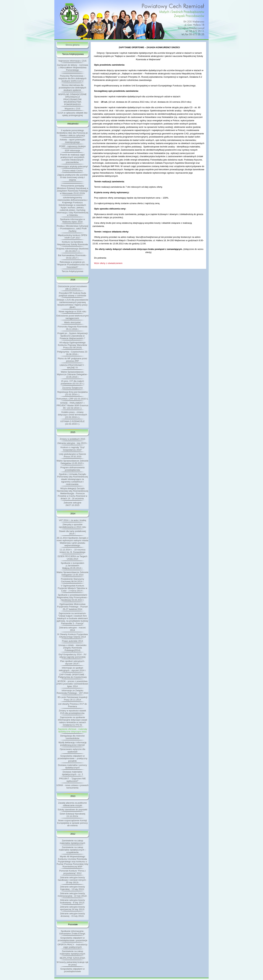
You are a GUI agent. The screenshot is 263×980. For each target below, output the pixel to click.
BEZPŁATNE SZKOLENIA (72, 958)
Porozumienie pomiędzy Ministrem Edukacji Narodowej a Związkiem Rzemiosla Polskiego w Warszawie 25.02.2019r (72, 189)
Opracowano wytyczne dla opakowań (72, 750)
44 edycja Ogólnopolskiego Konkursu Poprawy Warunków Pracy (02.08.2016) (72, 345)
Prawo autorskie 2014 (72, 641)
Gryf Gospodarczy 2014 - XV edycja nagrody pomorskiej (72, 656)
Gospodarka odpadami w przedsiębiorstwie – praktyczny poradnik (72, 758)
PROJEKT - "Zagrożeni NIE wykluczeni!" (73, 780)
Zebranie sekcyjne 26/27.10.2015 (72, 504)
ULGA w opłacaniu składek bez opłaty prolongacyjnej (72, 114)
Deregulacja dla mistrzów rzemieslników (72, 737)
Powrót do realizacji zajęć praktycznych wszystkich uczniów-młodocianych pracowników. (73, 158)
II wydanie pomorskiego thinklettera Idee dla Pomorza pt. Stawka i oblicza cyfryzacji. (72, 133)
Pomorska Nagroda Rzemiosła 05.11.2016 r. (72, 328)
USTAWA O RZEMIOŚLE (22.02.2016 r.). (72, 423)
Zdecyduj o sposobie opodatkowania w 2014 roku (72, 526)
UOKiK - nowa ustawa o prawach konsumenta (73, 786)
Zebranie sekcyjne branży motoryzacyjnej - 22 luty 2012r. (72, 895)
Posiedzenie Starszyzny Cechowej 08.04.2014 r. (72, 580)
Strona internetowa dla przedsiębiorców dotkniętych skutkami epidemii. (72, 88)
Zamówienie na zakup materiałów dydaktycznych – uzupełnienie (73, 850)
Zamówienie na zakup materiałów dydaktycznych (72, 842)
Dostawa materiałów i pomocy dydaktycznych (73, 766)
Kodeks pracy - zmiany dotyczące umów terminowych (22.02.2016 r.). (72, 415)
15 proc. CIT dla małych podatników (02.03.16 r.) (72, 382)
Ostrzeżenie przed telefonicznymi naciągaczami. (72, 317)
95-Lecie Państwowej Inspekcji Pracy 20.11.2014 (72, 698)
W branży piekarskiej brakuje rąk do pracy (72, 963)
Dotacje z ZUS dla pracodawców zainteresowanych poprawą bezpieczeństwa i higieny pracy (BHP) (72, 304)
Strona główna (72, 45)
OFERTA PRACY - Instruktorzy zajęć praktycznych (72, 946)
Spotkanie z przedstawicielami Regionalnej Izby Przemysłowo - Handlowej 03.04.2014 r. (73, 597)
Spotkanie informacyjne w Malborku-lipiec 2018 (72, 221)
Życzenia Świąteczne (72, 388)
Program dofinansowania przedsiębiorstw (72, 469)
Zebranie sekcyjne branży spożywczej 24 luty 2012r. (72, 908)
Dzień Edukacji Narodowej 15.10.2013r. (72, 815)
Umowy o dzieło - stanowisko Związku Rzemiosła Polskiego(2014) (72, 648)
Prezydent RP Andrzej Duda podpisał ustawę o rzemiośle (72, 294)
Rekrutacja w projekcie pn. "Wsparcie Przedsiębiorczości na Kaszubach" (73, 265)
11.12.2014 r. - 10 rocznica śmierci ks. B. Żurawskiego (73, 551)
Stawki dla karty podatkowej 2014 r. (72, 532)
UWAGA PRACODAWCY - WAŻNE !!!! (72, 366)
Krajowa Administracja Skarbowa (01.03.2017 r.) (72, 250)
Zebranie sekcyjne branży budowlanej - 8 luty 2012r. (72, 901)
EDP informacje (72, 151)
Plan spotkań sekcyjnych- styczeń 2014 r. (73, 662)
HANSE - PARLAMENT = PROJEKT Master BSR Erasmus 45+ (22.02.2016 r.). (72, 405)
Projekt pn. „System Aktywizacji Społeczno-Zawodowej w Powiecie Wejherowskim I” (72, 336)
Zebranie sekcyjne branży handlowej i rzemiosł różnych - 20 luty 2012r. (72, 880)
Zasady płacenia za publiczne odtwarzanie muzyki (73, 804)
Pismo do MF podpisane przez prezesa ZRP (72, 360)
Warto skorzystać (72, 322)
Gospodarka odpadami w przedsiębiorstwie (73, 970)
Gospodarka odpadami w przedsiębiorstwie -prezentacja (72, 939)
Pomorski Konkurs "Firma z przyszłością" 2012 (72, 872)
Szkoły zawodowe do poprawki (72, 810)
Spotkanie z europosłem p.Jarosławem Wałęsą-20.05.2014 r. (72, 566)
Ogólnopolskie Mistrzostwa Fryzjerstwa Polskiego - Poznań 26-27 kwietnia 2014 (72, 607)
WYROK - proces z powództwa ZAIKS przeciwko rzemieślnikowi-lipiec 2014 (72, 684)
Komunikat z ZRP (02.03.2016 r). (72, 399)
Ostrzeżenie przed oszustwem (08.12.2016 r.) (72, 288)
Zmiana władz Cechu (72, 171)
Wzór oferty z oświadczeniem (108, 263)
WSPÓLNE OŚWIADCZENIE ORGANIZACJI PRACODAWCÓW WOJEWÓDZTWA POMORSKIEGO (72, 99)
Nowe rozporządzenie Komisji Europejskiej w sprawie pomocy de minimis (72, 823)
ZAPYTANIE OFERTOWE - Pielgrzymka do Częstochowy (72, 676)
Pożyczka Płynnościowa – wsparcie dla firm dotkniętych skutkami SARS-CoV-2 (73, 78)
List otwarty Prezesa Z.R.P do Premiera (72, 705)
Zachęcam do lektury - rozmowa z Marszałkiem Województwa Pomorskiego (73, 67)
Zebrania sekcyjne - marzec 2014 (72, 629)
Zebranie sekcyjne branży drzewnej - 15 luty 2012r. (72, 915)
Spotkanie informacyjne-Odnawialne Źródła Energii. (73, 932)
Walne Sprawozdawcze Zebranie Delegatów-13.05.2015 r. (72, 462)
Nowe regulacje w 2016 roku (72, 311)
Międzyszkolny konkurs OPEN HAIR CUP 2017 (72, 236)
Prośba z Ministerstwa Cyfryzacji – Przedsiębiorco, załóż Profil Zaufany (72, 228)
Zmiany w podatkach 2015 (72, 439)
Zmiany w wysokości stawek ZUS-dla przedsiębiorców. (73, 712)
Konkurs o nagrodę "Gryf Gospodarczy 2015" (73, 449)
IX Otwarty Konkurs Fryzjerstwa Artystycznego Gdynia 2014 (72, 636)
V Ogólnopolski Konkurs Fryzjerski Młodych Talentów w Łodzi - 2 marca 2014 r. (72, 588)
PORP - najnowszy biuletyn (72, 146)
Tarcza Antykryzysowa (72, 271)
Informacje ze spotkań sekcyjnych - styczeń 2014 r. (73, 669)
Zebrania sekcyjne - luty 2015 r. (73, 443)
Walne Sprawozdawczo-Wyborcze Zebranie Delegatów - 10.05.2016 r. (72, 374)
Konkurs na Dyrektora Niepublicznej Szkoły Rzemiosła (72, 243)
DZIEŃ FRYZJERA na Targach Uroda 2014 (73, 558)
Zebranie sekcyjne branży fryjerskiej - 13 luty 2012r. (72, 888)
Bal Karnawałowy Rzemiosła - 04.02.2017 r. (72, 257)
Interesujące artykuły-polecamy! (73, 166)
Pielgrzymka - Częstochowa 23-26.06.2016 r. (73, 353)
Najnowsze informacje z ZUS (73, 61)
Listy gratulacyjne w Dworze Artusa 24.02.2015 (72, 455)
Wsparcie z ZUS (72, 109)
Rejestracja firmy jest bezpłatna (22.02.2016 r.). (73, 393)
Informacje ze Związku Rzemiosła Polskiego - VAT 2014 (72, 692)
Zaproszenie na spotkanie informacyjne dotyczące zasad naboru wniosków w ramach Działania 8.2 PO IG (72, 721)
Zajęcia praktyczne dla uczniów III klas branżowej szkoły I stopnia (72, 177)
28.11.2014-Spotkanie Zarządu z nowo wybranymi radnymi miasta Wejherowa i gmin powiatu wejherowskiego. (73, 542)
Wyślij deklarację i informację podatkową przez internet (73, 744)
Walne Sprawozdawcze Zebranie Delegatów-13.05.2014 (72, 574)
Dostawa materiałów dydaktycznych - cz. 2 (72, 773)
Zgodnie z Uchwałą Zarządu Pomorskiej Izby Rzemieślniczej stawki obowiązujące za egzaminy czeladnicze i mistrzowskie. (72, 479)
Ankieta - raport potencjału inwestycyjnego (72, 141)
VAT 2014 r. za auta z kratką (72, 520)
